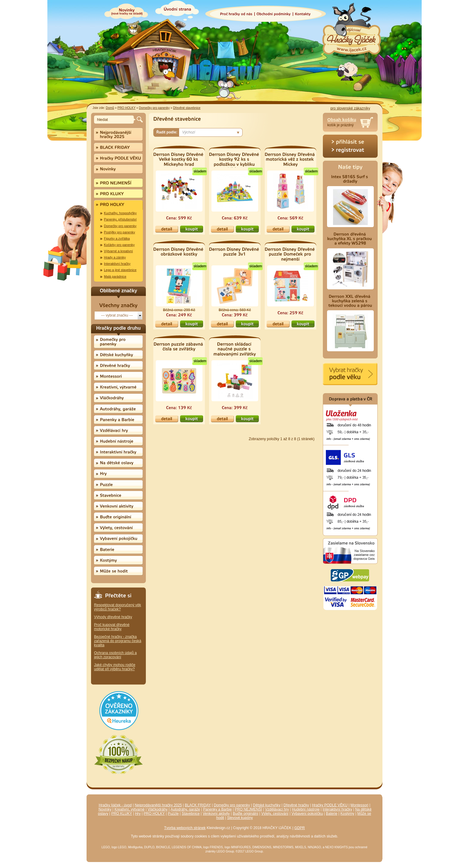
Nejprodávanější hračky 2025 (158, 805)
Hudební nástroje (306, 809)
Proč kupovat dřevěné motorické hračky (112, 627)
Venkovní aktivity (216, 814)
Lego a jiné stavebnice (120, 270)
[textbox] (115, 120)
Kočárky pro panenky (119, 245)
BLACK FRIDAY (198, 805)
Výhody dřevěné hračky (113, 617)
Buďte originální (245, 814)
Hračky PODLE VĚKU (330, 805)
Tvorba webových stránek (185, 828)
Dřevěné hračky (296, 805)
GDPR (300, 828)
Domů (110, 108)
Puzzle (173, 814)
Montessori (359, 805)
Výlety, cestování (275, 814)
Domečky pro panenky (154, 108)
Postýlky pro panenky (119, 232)
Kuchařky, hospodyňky (120, 213)
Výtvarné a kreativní (118, 251)
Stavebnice (191, 814)
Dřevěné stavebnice (187, 108)
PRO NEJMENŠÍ (248, 809)
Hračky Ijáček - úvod (115, 805)
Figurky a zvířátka (117, 238)
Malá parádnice (115, 276)
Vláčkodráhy (158, 809)
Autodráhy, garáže (185, 809)
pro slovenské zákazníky (350, 108)
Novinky (105, 809)
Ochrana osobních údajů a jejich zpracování (115, 655)
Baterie (332, 814)
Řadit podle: (167, 132)
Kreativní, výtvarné (130, 809)
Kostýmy (348, 814)
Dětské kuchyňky (267, 805)
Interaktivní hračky (117, 264)
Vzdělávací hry (277, 809)
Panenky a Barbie (217, 809)
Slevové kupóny (240, 818)
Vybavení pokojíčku (307, 814)
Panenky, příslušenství (120, 219)
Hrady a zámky (115, 257)
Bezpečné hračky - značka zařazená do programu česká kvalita (118, 641)
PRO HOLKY (126, 108)
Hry (138, 814)
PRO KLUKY (121, 814)
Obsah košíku (342, 120)
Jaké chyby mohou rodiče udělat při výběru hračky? (115, 667)
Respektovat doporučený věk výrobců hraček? (118, 607)
